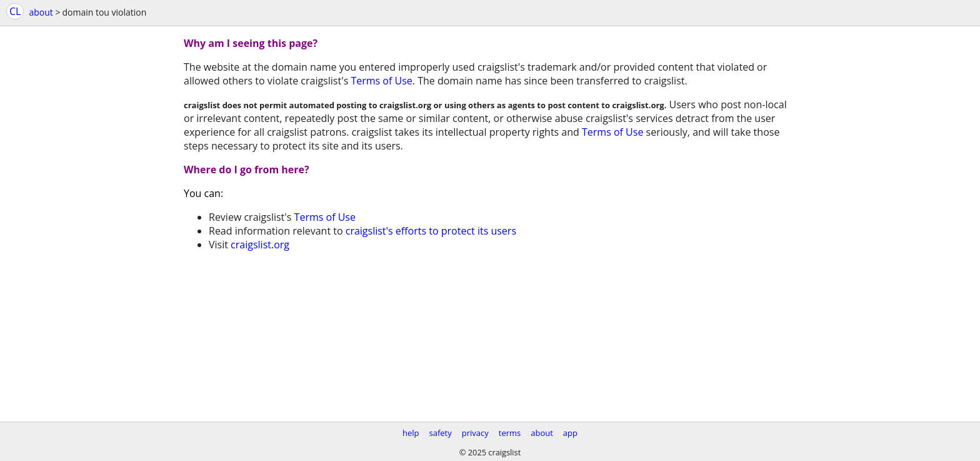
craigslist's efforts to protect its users (431, 231)
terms (510, 433)
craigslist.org (260, 245)
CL (15, 11)
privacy (475, 433)
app (570, 433)
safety (441, 433)
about (41, 12)
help (411, 433)
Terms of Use (381, 81)
